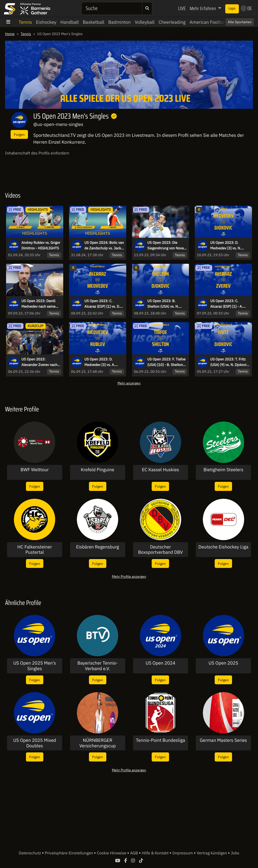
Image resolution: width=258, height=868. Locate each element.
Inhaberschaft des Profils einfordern (37, 153)
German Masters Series (223, 740)
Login (232, 9)
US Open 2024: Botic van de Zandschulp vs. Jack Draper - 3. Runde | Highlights (104, 246)
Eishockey (46, 22)
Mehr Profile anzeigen (129, 576)
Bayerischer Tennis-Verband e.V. (98, 666)
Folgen (19, 134)
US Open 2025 (223, 663)
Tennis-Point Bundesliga (160, 740)
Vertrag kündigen (212, 853)
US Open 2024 (160, 663)
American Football (208, 22)
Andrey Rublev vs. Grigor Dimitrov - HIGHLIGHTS (41, 245)
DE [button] (246, 8)
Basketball (94, 22)
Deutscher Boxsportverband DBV (160, 550)
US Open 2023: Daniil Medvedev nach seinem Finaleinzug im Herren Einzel (40, 304)
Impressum (183, 853)
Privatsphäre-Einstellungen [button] (69, 853)
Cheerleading (172, 22)
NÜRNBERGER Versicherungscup (98, 743)
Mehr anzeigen (129, 383)
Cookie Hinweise (112, 853)
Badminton (120, 22)
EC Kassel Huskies (160, 470)
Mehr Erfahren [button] (203, 8)
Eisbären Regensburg (98, 547)
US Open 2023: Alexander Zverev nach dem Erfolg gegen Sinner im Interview (41, 362)
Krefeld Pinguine (98, 470)
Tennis (25, 22)
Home (10, 34)
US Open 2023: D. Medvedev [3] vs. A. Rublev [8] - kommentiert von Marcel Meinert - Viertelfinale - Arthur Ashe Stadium (104, 362)
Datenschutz (30, 853)
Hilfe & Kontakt (156, 853)
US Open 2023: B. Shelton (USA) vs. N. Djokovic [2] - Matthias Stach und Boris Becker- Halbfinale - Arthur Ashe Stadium (166, 304)
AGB (134, 853)
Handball (70, 22)
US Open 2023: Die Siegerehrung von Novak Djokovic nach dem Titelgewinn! (167, 246)
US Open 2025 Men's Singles (35, 666)
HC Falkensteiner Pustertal (35, 550)
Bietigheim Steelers (223, 470)
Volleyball (145, 22)
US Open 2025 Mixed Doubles (35, 743)
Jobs (235, 853)
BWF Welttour (35, 470)
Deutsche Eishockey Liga (223, 547)
